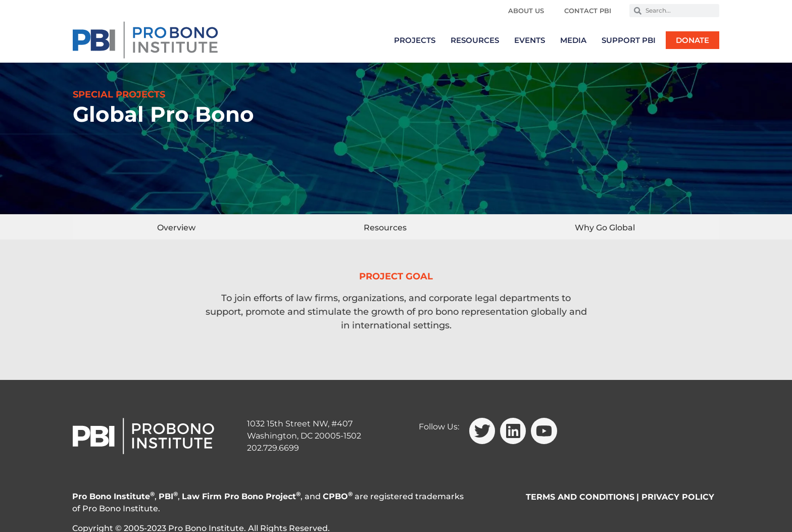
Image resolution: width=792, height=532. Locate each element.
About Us (526, 11)
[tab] (176, 227)
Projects (415, 40)
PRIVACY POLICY (678, 497)
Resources (475, 40)
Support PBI (629, 40)
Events (530, 40)
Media (573, 40)
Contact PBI (588, 11)
